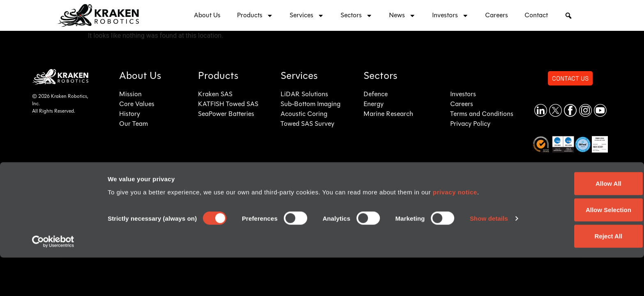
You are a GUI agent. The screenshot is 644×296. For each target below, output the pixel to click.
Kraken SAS (215, 95)
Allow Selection (576, 248)
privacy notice (455, 230)
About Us (207, 16)
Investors (450, 16)
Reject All (575, 274)
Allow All (576, 222)
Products (255, 16)
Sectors (356, 16)
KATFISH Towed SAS (228, 104)
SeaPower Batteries (226, 114)
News (402, 16)
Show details (127, 269)
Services (307, 16)
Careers (497, 16)
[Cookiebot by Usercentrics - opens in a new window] (53, 280)
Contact (536, 16)
